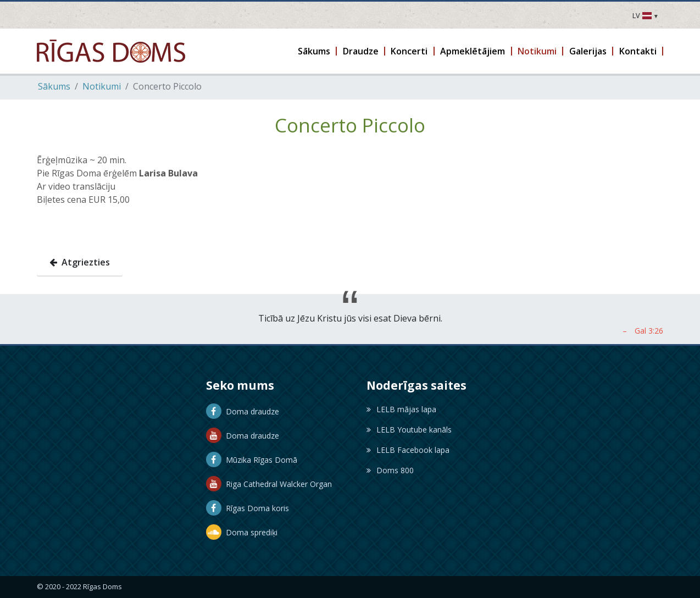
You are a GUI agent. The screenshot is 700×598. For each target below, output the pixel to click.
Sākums (54, 86)
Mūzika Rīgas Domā (252, 460)
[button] (315, 51)
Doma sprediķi (242, 532)
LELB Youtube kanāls (409, 430)
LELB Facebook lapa (408, 450)
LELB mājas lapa (401, 409)
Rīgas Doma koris (248, 508)
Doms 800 (390, 470)
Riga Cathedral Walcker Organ (269, 484)
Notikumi (102, 86)
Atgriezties (80, 262)
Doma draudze (243, 411)
